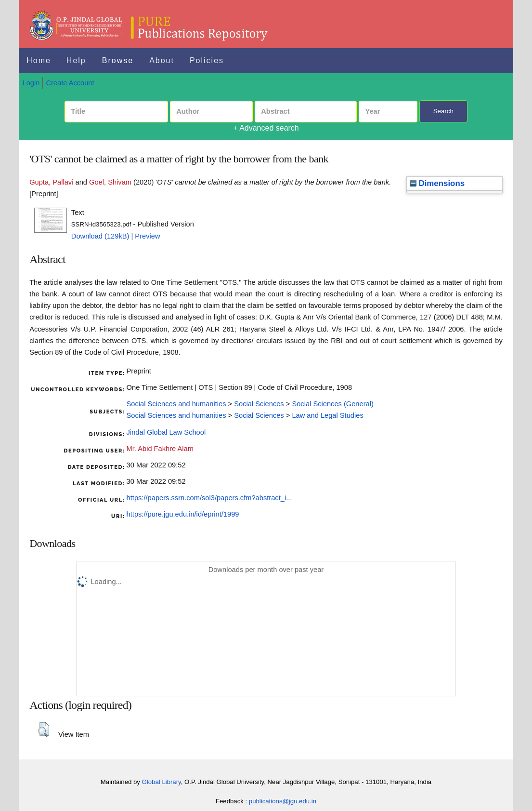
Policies (207, 60)
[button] (44, 730)
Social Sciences (259, 404)
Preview (147, 236)
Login (31, 83)
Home (39, 60)
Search (443, 111)
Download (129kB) (100, 236)
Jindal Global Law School (166, 432)
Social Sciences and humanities (176, 404)
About (162, 60)
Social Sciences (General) (332, 404)
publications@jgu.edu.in (283, 801)
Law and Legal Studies (327, 415)
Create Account (70, 83)
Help (76, 60)
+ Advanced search (266, 128)
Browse (118, 60)
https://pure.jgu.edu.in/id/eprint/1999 (183, 514)
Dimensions (437, 183)
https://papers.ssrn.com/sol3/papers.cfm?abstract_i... (209, 498)
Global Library (162, 782)
